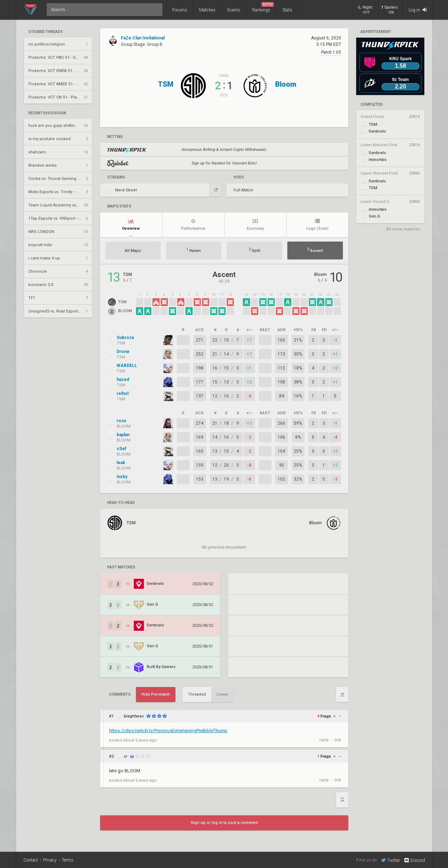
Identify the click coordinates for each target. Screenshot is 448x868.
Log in (418, 10)
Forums (180, 10)
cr (126, 756)
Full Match (243, 190)
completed (372, 105)
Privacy (50, 860)
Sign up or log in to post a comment (224, 823)
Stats (287, 10)
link (338, 740)
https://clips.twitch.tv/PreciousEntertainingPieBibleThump (168, 731)
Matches (207, 10)
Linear (222, 694)
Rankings (263, 7)
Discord (414, 860)
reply (324, 740)
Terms (68, 860)
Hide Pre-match (156, 694)
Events (234, 10)
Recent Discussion (47, 113)
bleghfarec (134, 716)
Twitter (391, 860)
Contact (31, 860)
